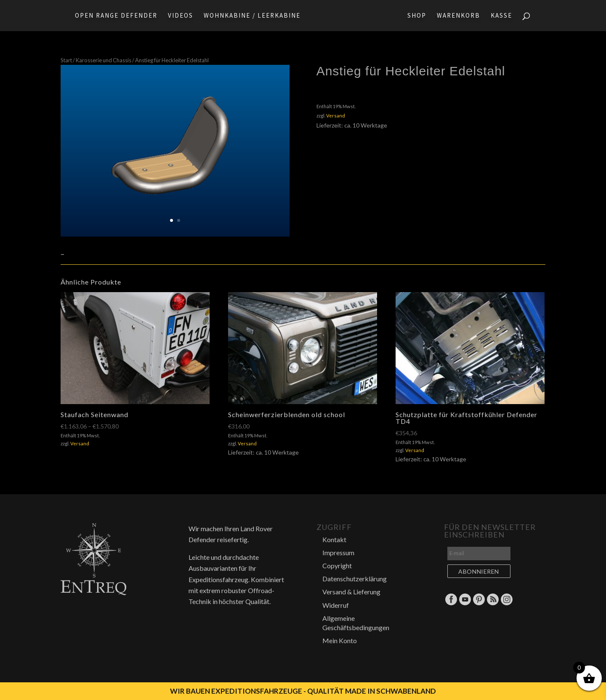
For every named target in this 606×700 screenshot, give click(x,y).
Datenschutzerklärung (355, 579)
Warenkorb (461, 16)
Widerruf (336, 605)
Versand (336, 116)
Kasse (504, 16)
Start (66, 60)
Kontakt (334, 539)
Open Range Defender (114, 16)
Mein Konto (340, 640)
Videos (178, 16)
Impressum (338, 552)
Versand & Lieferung (351, 592)
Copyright (337, 566)
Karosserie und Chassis (104, 60)
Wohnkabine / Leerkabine (250, 16)
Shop (419, 16)
